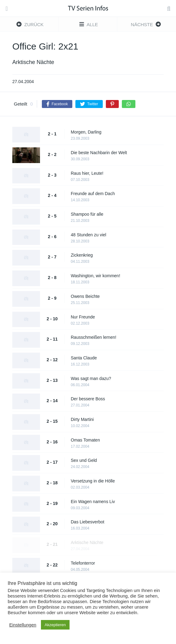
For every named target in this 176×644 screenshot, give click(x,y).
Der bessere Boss (88, 399)
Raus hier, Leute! (87, 173)
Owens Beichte (85, 296)
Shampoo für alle (87, 214)
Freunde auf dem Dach (93, 194)
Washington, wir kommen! (96, 276)
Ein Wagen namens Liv (93, 502)
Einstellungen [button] (23, 625)
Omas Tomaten (85, 440)
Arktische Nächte (87, 542)
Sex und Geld (84, 460)
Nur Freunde (83, 317)
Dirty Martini (82, 419)
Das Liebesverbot (88, 522)
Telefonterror (83, 563)
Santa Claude (84, 358)
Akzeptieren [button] (55, 625)
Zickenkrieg (82, 255)
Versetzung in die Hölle (93, 481)
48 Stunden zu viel (88, 235)
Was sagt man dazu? (91, 378)
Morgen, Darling (86, 132)
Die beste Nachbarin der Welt (99, 153)
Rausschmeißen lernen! (94, 337)
